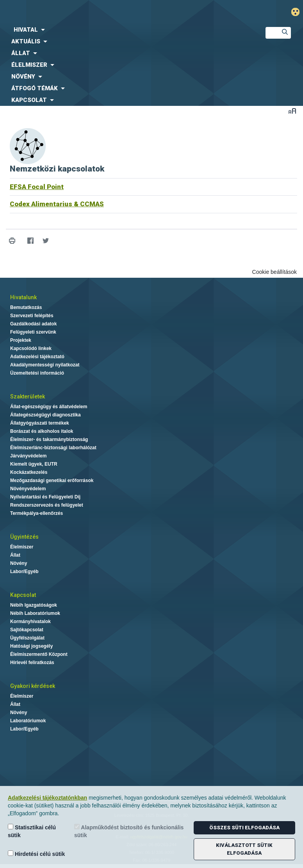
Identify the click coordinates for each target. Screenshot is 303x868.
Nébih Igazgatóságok (34, 605)
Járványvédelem (28, 456)
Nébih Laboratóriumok (35, 613)
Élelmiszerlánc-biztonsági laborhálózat (53, 448)
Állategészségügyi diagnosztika (45, 415)
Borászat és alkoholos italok (42, 431)
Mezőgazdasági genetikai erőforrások (52, 480)
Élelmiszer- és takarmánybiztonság (49, 439)
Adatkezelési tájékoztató (37, 357)
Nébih (101, 12)
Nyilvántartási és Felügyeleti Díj (45, 497)
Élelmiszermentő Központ (39, 654)
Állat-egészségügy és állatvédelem (49, 407)
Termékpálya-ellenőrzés (37, 513)
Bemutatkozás (26, 307)
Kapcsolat (23, 595)
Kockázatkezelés (29, 472)
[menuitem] (126, 30)
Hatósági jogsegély (31, 646)
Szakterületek (28, 396)
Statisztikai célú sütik (32, 831)
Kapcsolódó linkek (31, 348)
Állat (15, 555)
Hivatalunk (23, 297)
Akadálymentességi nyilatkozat (45, 365)
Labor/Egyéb (24, 572)
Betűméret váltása (292, 111)
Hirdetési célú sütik (36, 854)
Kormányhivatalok (30, 622)
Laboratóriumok (28, 721)
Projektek (21, 340)
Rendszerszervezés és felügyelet (47, 505)
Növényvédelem (28, 489)
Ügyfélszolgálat (27, 638)
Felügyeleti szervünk (33, 332)
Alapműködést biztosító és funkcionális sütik (129, 831)
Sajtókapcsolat (27, 630)
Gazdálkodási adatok (33, 324)
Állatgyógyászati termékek (40, 423)
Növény (19, 563)
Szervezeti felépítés (32, 316)
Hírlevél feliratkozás (32, 663)
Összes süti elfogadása (244, 828)
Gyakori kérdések (33, 686)
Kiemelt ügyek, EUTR (34, 464)
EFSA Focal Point (37, 187)
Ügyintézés (24, 537)
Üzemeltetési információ (37, 373)
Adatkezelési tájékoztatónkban (47, 798)
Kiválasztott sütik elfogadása (244, 849)
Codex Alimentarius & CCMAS (57, 204)
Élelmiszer (22, 547)
